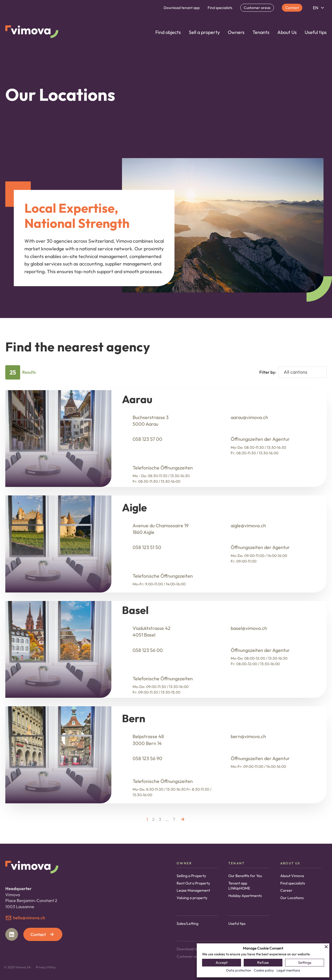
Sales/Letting (187, 924)
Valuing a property (192, 898)
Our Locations (292, 898)
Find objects (168, 32)
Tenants (261, 32)
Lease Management (193, 890)
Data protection (239, 970)
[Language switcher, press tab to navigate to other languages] (318, 7)
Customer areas (257, 8)
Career (286, 890)
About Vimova (292, 876)
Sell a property (204, 32)
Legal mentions (288, 970)
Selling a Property (191, 876)
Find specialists (220, 8)
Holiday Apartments (245, 896)
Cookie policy (264, 970)
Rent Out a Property (193, 883)
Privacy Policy (46, 967)
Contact (292, 8)
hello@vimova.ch (29, 918)
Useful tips (316, 32)
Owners (236, 32)
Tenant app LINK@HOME (239, 886)
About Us (287, 32)
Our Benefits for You (245, 876)
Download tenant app (182, 8)
